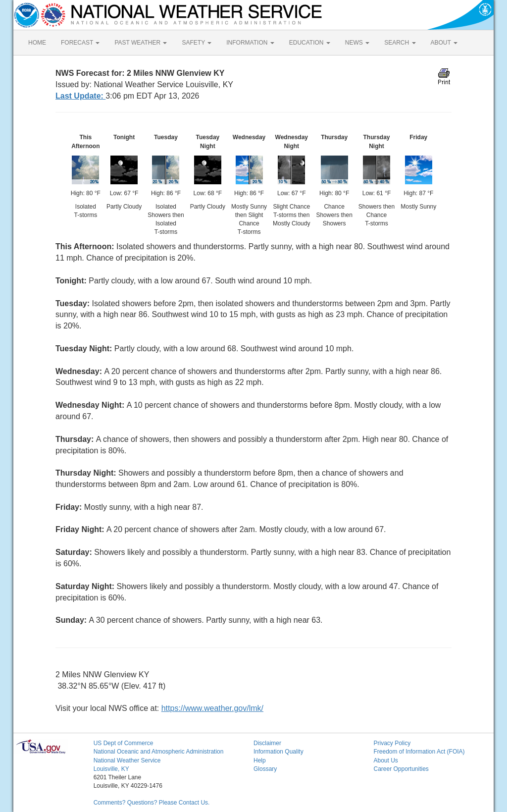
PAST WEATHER (141, 43)
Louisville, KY (111, 769)
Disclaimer (267, 743)
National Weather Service (127, 760)
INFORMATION (250, 43)
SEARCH (400, 43)
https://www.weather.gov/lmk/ (212, 708)
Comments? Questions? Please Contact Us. (152, 803)
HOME (37, 43)
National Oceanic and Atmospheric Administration (159, 752)
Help (260, 760)
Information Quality (279, 752)
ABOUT (444, 43)
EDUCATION (310, 43)
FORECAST (80, 43)
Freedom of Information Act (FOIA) (419, 752)
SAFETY (197, 43)
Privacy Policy (392, 743)
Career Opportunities (401, 769)
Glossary (265, 769)
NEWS (357, 43)
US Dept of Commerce (124, 743)
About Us (385, 760)
